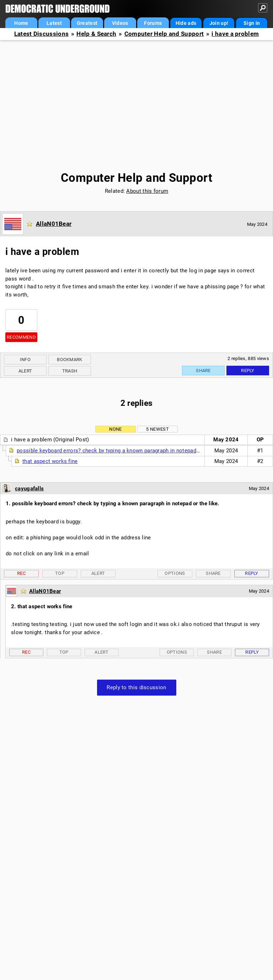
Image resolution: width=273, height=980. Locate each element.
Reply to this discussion (136, 687)
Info (25, 360)
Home (21, 23)
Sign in (252, 23)
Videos (120, 23)
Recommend (21, 337)
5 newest (157, 429)
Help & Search (96, 34)
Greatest (87, 23)
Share (203, 371)
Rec (21, 573)
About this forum (147, 191)
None (115, 429)
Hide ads (186, 23)
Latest (54, 23)
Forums (153, 23)
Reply (248, 371)
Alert (25, 371)
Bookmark (69, 360)
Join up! (219, 23)
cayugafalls (29, 489)
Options (175, 573)
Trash (70, 371)
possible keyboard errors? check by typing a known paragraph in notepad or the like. (121, 451)
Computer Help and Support (164, 34)
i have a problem (235, 34)
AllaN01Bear (54, 224)
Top (60, 573)
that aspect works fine (50, 461)
